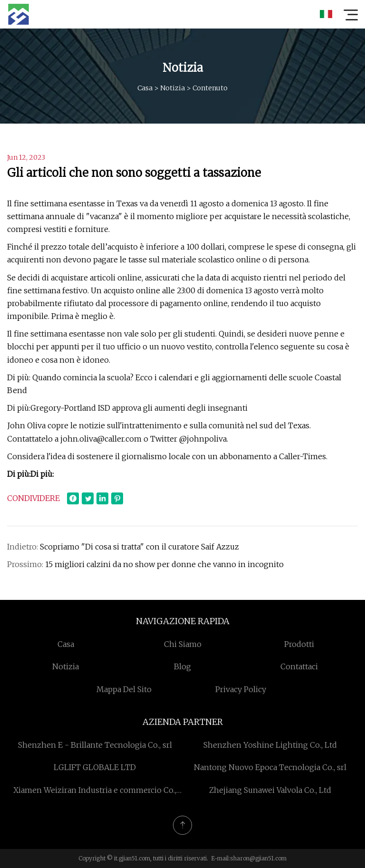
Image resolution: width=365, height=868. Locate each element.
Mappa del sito (124, 689)
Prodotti (299, 644)
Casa (145, 88)
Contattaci (299, 666)
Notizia (173, 88)
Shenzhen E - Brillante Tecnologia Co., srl (95, 745)
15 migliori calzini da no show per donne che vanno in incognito (164, 564)
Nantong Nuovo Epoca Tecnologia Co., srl (270, 767)
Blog (182, 666)
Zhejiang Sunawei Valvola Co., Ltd (270, 790)
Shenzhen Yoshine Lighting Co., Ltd (270, 745)
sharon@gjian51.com (258, 858)
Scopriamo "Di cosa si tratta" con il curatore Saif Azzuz (139, 547)
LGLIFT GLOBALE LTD (95, 767)
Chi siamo (183, 644)
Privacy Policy (241, 689)
